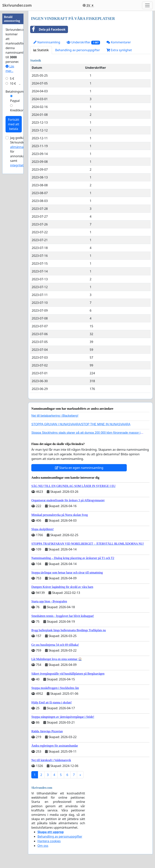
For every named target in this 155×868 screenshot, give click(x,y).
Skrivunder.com (17, 5)
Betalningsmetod (18, 92)
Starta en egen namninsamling (79, 468)
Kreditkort (17, 110)
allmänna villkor (21, 147)
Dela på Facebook (48, 29)
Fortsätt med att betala (14, 124)
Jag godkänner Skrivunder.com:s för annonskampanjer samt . (23, 152)
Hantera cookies (49, 841)
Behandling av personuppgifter (78, 50)
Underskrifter (83, 42)
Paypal (15, 101)
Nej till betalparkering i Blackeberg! (55, 416)
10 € (13, 83)
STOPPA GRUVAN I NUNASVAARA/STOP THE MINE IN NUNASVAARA (81, 424)
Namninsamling (47, 42)
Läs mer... (10, 69)
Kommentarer (119, 42)
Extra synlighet (119, 50)
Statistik (41, 50)
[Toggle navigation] (147, 5)
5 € (12, 79)
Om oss (43, 846)
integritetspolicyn (23, 165)
